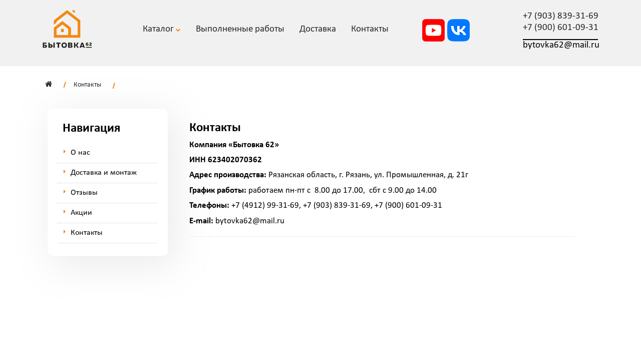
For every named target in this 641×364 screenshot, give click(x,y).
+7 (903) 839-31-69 (561, 16)
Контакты (87, 85)
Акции (81, 213)
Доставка (318, 29)
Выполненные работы (240, 29)
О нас (80, 153)
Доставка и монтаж (104, 173)
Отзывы (84, 193)
